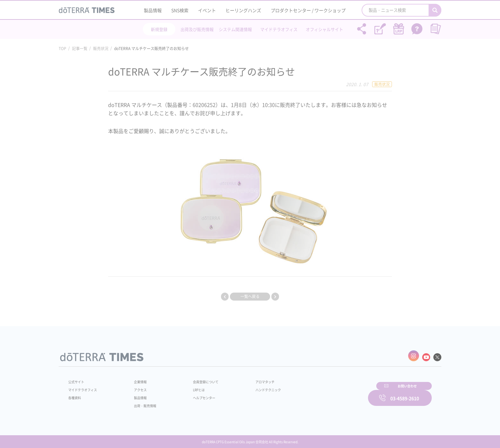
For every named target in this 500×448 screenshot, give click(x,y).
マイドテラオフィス (279, 29)
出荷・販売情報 (142, 402)
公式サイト (78, 378)
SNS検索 (180, 10)
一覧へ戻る (250, 296)
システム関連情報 (235, 29)
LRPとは (189, 386)
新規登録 (159, 29)
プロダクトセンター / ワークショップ (308, 10)
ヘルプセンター (195, 394)
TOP (62, 49)
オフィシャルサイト (324, 29)
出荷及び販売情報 (197, 29)
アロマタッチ (249, 378)
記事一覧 (80, 49)
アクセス (136, 386)
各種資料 (76, 394)
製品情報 (153, 10)
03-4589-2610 (405, 393)
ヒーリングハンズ (243, 10)
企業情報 (136, 378)
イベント (207, 10)
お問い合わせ (331, 393)
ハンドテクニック (253, 386)
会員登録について (196, 378)
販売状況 (101, 49)
